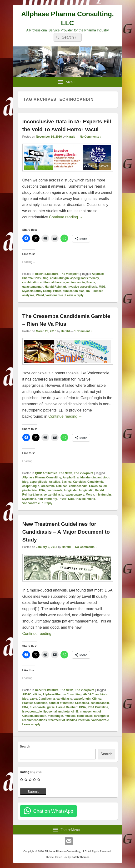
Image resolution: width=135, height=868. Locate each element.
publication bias (73, 291)
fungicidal (71, 490)
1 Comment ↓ (83, 331)
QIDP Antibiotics (46, 473)
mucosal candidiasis (79, 716)
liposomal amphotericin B (61, 712)
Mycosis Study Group (37, 291)
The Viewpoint (70, 274)
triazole (81, 499)
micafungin (103, 495)
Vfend (40, 295)
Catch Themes (80, 857)
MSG (102, 287)
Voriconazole (54, 295)
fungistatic (86, 490)
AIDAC (27, 694)
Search (25, 746)
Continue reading (66, 217)
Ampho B (69, 477)
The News (66, 473)
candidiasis (64, 699)
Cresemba (48, 486)
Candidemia (95, 482)
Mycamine (29, 499)
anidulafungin (59, 278)
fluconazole (55, 490)
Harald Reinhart (55, 287)
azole (34, 699)
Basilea (66, 482)
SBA (71, 499)
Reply (47, 503)
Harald (71, 137)
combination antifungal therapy (44, 282)
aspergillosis (39, 482)
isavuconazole (75, 495)
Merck (90, 495)
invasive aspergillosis (82, 287)
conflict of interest (61, 703)
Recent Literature (47, 274)
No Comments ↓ (91, 137)
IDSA (82, 707)
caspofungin (31, 486)
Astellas (55, 482)
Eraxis (91, 282)
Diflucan (62, 486)
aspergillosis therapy (85, 278)
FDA (42, 490)
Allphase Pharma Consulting (42, 477)
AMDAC (88, 694)
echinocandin (76, 282)
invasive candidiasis (49, 495)
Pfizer (57, 291)
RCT (89, 291)
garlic (51, 707)
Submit (33, 791)
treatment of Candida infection (69, 720)
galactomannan (33, 287)
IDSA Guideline (98, 707)
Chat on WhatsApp (53, 811)
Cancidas (79, 482)
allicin (37, 694)
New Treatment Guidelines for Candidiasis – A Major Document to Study (66, 532)
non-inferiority (47, 499)
